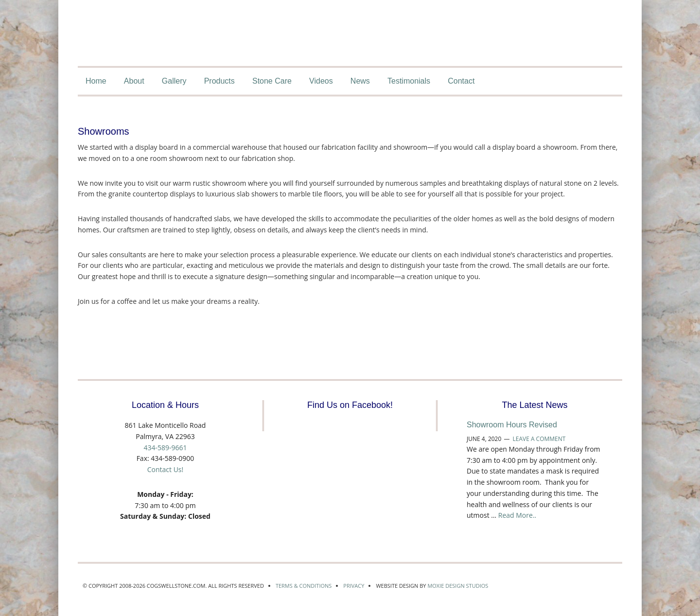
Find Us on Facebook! (350, 405)
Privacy (354, 586)
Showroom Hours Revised (512, 425)
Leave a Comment (539, 439)
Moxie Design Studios (458, 586)
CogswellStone (340, 45)
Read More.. (517, 515)
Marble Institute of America (590, 585)
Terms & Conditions (304, 586)
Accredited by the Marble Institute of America (543, 585)
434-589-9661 (165, 448)
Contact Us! (166, 469)
